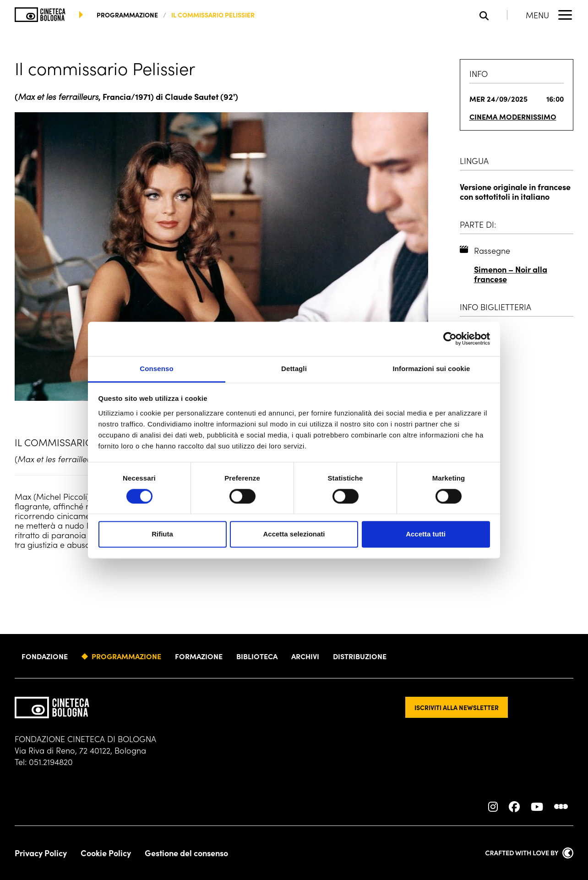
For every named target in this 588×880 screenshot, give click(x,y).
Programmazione (126, 656)
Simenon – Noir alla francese (511, 274)
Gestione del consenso (186, 853)
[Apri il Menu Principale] (550, 15)
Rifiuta (162, 534)
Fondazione (45, 656)
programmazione (127, 15)
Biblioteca (257, 656)
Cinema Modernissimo (513, 116)
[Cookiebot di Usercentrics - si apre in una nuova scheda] (450, 339)
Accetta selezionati (294, 534)
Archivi (305, 656)
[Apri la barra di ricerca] (493, 15)
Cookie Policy (106, 853)
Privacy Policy (41, 853)
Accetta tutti (426, 534)
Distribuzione (360, 656)
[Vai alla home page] (40, 15)
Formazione (199, 656)
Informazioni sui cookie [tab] (432, 369)
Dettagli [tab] (294, 369)
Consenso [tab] (156, 369)
